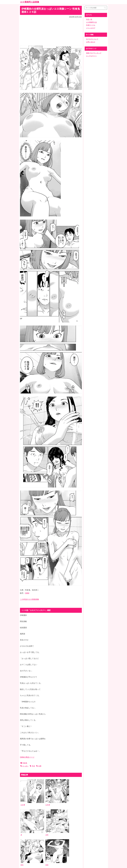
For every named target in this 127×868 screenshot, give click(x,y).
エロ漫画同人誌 (91, 22)
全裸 (39, 766)
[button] (105, 8)
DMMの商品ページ (27, 757)
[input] (96, 8)
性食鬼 (24, 763)
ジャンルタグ (91, 28)
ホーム (64, 853)
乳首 (32, 766)
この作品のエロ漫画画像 (29, 599)
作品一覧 (89, 19)
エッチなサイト (91, 56)
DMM (27, 593)
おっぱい (24, 766)
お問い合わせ (91, 42)
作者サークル (91, 25)
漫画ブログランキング (94, 53)
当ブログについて (92, 39)
